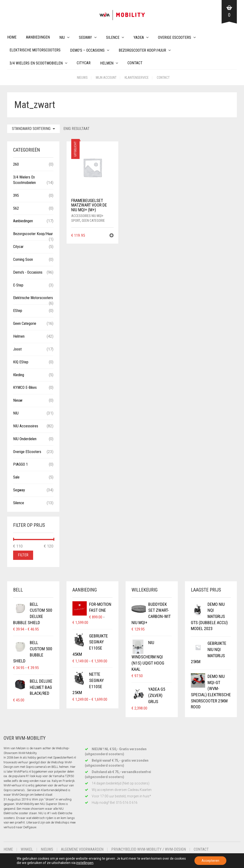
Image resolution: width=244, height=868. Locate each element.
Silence (113, 37)
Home (12, 37)
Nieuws (82, 78)
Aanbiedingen (38, 37)
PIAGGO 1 (20, 464)
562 (16, 208)
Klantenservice (137, 78)
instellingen (85, 863)
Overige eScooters (175, 37)
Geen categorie (93, 221)
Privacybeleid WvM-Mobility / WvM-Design (149, 849)
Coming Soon (23, 259)
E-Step (18, 285)
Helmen (107, 63)
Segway (85, 37)
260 (16, 164)
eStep (18, 311)
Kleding (19, 375)
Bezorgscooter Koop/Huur (142, 50)
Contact (135, 63)
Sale (16, 477)
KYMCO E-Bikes (25, 387)
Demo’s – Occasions (87, 50)
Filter (23, 555)
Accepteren (210, 861)
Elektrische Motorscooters (35, 50)
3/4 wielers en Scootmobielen (36, 63)
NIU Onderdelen (25, 439)
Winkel (27, 849)
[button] (112, 236)
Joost (17, 349)
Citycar (84, 63)
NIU (62, 37)
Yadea (139, 37)
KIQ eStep (21, 362)
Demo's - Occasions (28, 272)
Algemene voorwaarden (82, 849)
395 (16, 195)
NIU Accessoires (26, 426)
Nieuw (18, 400)
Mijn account (106, 78)
